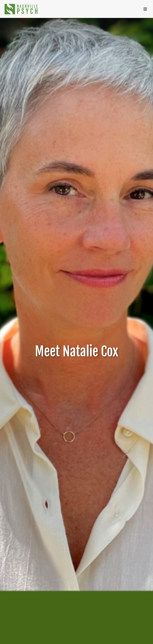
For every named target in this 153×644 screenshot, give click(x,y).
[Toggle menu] (145, 9)
